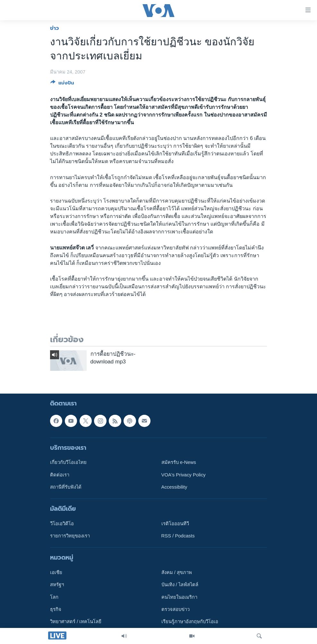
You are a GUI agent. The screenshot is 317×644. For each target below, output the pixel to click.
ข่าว (55, 28)
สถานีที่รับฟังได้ (66, 487)
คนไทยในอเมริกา (179, 597)
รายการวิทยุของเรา (70, 536)
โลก (54, 597)
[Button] (62, 84)
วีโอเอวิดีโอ (62, 523)
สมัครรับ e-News (179, 462)
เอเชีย (56, 572)
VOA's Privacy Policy (184, 474)
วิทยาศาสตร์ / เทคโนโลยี (76, 622)
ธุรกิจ (56, 609)
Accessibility (174, 487)
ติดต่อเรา (60, 474)
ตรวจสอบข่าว (176, 609)
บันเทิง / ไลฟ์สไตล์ (180, 585)
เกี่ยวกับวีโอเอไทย (68, 462)
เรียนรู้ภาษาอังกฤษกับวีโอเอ (190, 622)
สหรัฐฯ (57, 585)
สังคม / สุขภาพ (177, 572)
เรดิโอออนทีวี (175, 523)
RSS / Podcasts (178, 536)
